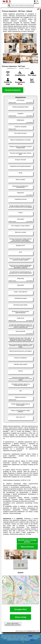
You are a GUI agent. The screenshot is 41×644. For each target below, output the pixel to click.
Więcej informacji (27, 547)
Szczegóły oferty (20, 609)
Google (30, 636)
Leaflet (27, 604)
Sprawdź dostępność (13, 90)
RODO (32, 640)
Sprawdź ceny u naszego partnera (27, 541)
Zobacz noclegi (20, 617)
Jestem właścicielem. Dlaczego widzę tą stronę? (13, 624)
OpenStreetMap (35, 604)
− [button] (5, 581)
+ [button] (5, 578)
